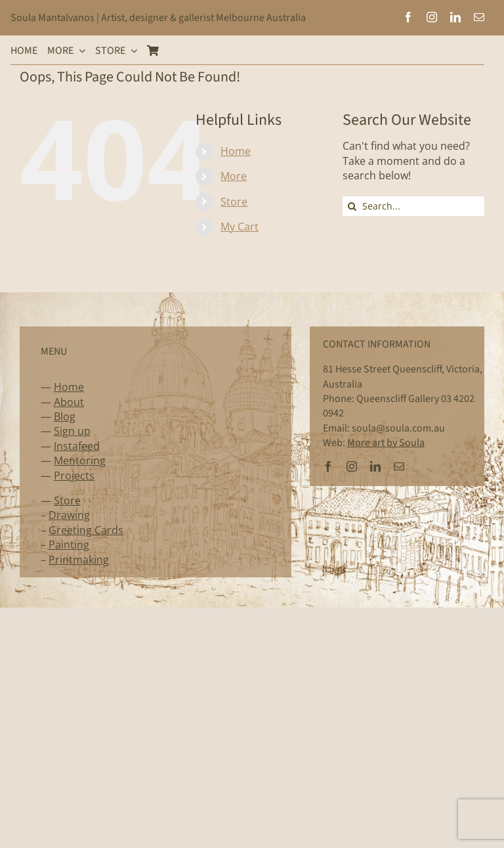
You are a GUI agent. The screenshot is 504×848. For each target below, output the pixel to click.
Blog (65, 416)
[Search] (352, 206)
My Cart (240, 227)
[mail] (479, 17)
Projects (74, 476)
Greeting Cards (86, 530)
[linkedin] (455, 17)
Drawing (69, 515)
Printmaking (79, 560)
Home (236, 151)
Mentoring (80, 460)
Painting (69, 545)
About (69, 402)
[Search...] (413, 206)
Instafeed (77, 446)
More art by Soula (386, 443)
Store (234, 202)
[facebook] (408, 17)
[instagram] (432, 17)
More (234, 176)
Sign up (72, 431)
